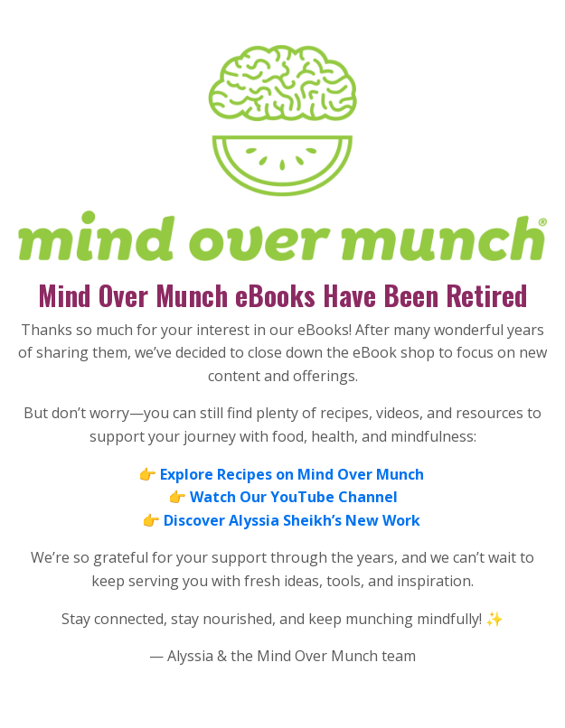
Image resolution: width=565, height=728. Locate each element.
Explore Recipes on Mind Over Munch (292, 474)
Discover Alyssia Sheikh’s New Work (294, 520)
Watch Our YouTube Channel (294, 497)
